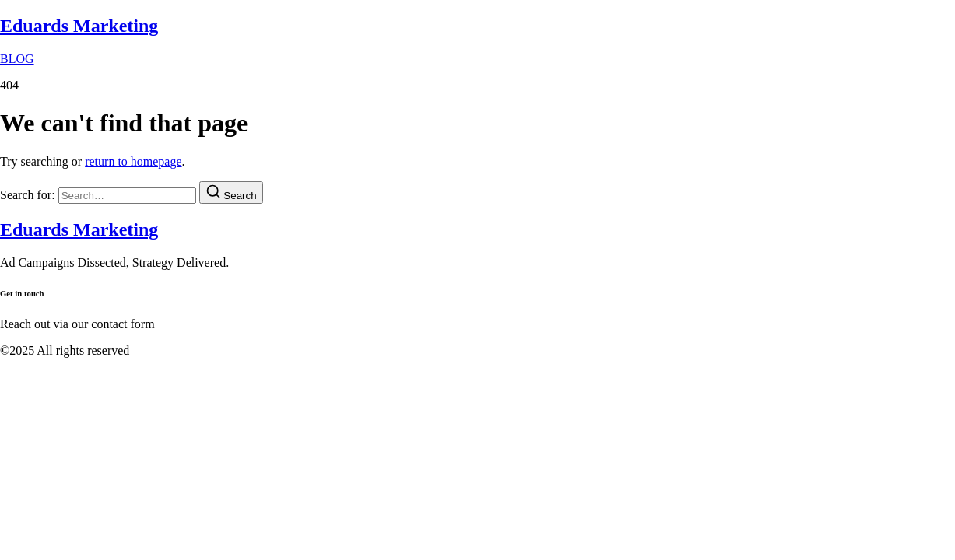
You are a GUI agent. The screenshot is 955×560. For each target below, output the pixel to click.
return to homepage (133, 161)
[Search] (231, 192)
